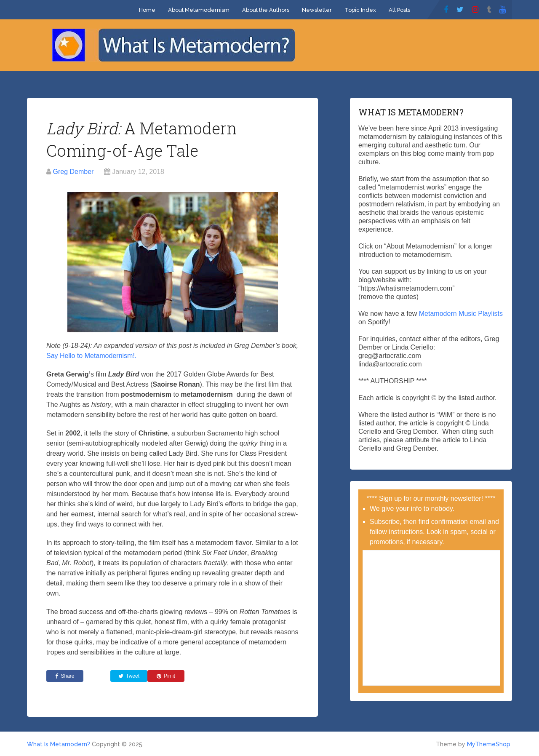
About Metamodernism (199, 10)
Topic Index (360, 10)
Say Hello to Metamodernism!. (91, 356)
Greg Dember (73, 172)
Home (147, 10)
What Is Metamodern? (59, 744)
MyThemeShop (489, 744)
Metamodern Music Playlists (461, 314)
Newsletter (317, 10)
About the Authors (266, 10)
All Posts (399, 10)
